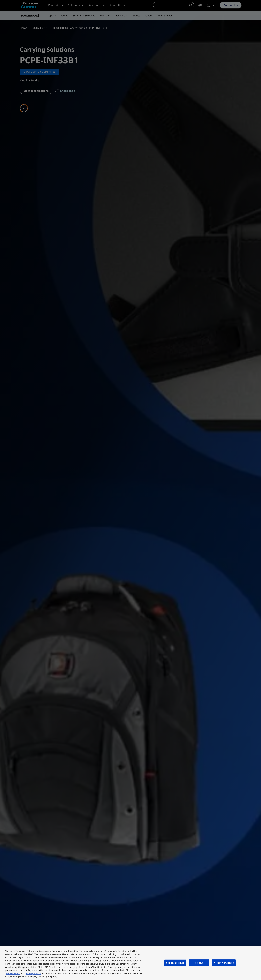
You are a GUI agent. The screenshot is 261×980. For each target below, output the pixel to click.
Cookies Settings (175, 963)
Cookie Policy (13, 973)
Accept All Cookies (224, 963)
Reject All (199, 963)
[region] (130, 963)
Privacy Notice (33, 973)
